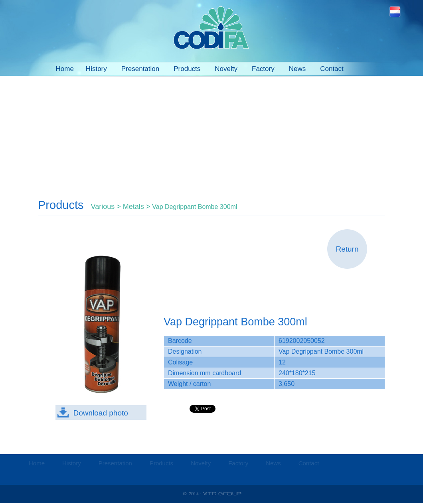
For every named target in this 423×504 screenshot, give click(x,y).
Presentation (140, 69)
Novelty (226, 69)
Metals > (138, 207)
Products (187, 69)
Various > (107, 207)
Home (65, 69)
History (96, 69)
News (297, 69)
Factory (263, 69)
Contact (332, 69)
